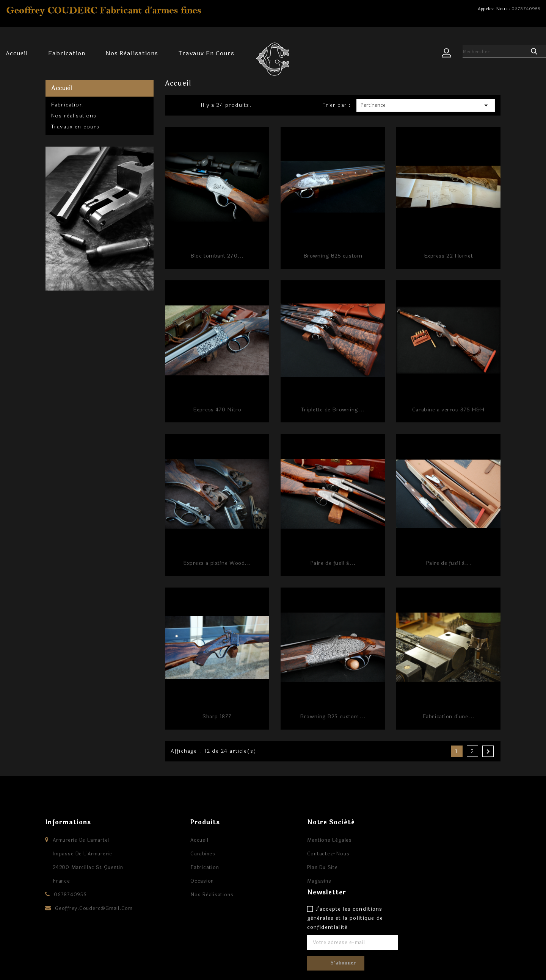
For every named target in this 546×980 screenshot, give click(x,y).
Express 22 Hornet (449, 256)
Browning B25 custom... (333, 717)
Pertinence (426, 105)
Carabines (188, 854)
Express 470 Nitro (217, 410)
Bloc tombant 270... (217, 256)
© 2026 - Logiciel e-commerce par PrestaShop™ (115, 967)
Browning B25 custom (333, 256)
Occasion (188, 881)
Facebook (273, 953)
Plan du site (308, 867)
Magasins (305, 881)
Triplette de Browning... (333, 410)
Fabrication (67, 53)
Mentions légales (315, 840)
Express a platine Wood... (217, 563)
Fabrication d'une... (448, 717)
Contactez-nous (314, 854)
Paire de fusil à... (333, 563)
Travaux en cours (206, 53)
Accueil (17, 53)
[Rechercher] (495, 52)
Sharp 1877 (217, 717)
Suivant (488, 752)
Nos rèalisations (132, 53)
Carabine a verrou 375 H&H (448, 410)
